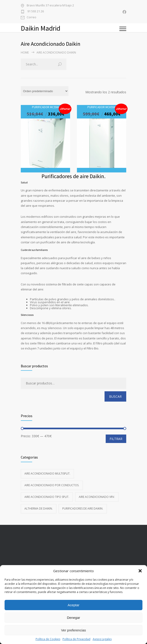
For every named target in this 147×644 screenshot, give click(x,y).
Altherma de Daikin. (39, 508)
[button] (140, 571)
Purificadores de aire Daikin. (83, 508)
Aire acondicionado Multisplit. (47, 474)
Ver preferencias (73, 630)
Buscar (115, 396)
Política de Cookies (48, 639)
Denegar (73, 618)
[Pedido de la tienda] (45, 91)
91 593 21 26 (35, 12)
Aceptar (73, 605)
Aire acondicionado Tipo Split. (47, 497)
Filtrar (116, 439)
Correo (31, 17)
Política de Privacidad (76, 639)
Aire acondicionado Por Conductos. (52, 485)
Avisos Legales (102, 639)
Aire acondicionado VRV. (97, 497)
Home (25, 52)
